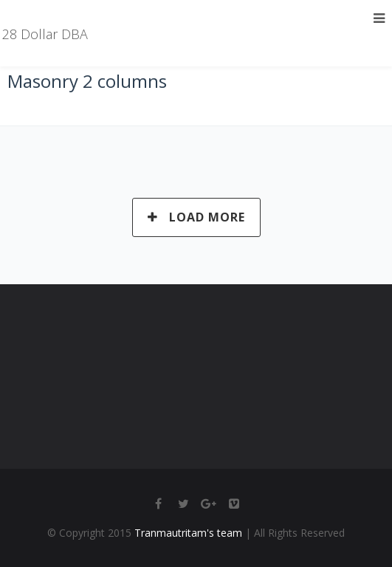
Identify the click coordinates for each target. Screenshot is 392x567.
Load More (196, 217)
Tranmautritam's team (188, 533)
